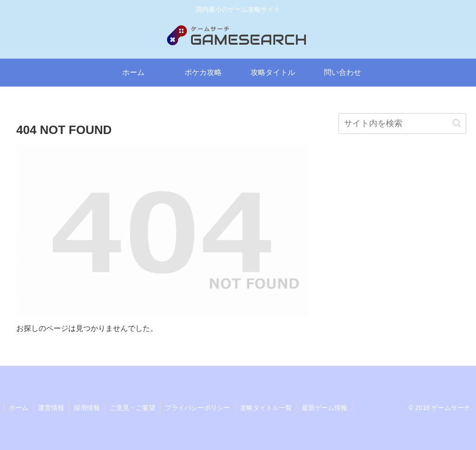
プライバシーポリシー (198, 408)
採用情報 (87, 408)
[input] (402, 124)
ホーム (19, 408)
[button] (457, 123)
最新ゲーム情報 (324, 408)
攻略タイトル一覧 (266, 408)
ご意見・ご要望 (132, 408)
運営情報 (51, 408)
